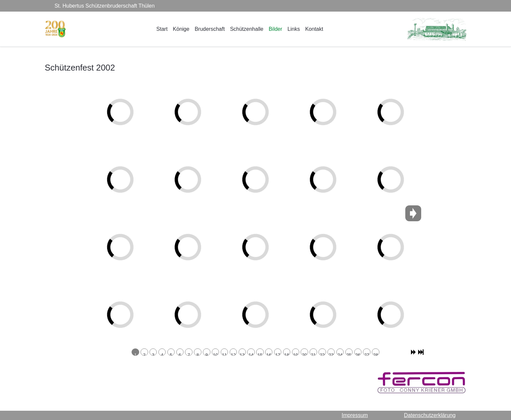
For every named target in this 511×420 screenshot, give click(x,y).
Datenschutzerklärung (430, 415)
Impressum (355, 415)
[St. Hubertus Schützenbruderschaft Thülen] (56, 29)
